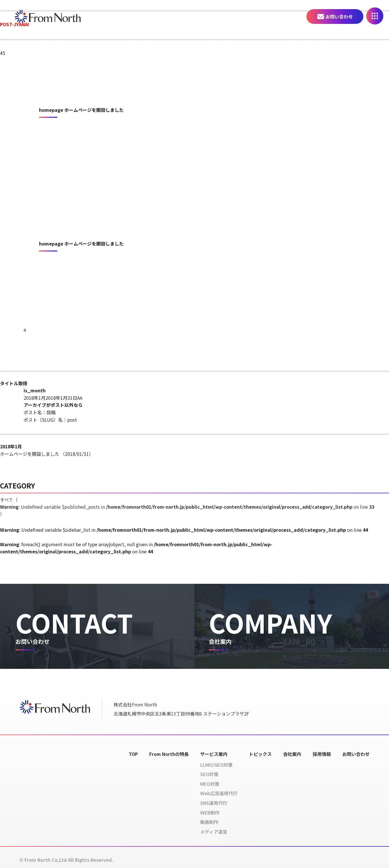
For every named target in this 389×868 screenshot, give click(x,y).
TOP (133, 754)
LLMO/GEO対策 (216, 765)
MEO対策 (210, 784)
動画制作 (209, 822)
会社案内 (292, 754)
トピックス (260, 754)
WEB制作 (210, 813)
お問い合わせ (339, 17)
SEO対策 (209, 774)
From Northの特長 (169, 754)
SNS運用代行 (214, 803)
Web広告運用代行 (219, 793)
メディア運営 (214, 832)
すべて (189, 507)
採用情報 (322, 754)
